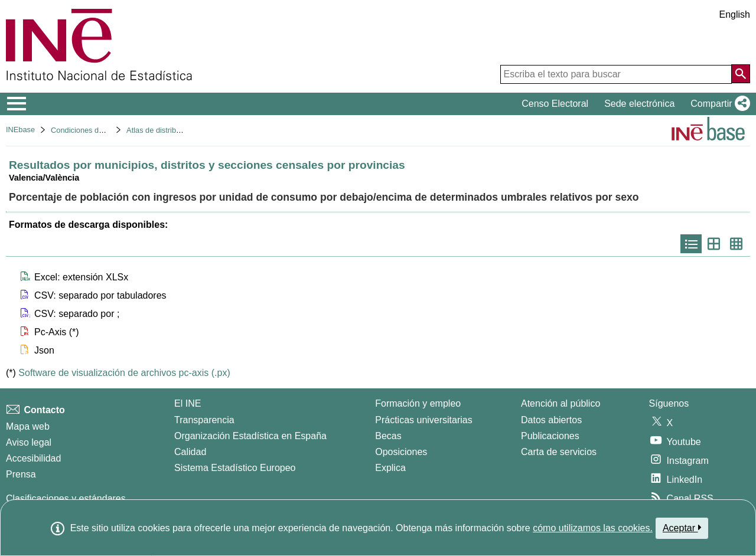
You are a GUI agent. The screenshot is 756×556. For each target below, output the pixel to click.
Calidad (190, 452)
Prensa (21, 474)
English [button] (735, 14)
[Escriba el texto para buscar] (616, 74)
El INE (188, 403)
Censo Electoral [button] (555, 104)
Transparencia (204, 420)
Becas (388, 436)
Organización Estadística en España (250, 436)
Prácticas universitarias (424, 420)
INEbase (20, 130)
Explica (390, 468)
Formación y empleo (418, 403)
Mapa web (28, 426)
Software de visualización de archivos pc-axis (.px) (124, 373)
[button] (718, 104)
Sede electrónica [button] (639, 104)
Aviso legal (29, 442)
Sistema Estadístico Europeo (235, 468)
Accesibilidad (33, 458)
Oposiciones (401, 452)
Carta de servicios (559, 452)
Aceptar (682, 528)
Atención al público (561, 403)
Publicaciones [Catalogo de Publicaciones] (550, 436)
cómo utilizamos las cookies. (593, 528)
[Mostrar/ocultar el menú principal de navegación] (17, 104)
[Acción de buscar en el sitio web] (741, 74)
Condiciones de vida (85, 130)
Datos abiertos (551, 420)
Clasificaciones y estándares (66, 498)
